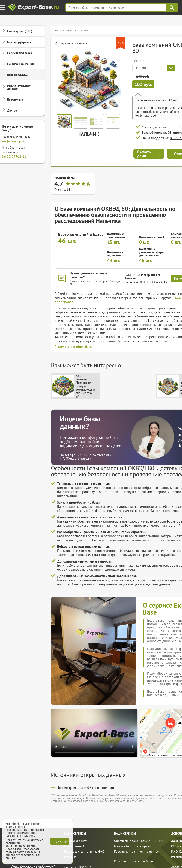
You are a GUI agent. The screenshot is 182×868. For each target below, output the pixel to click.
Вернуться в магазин (74, 43)
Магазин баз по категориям (133, 846)
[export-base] (34, 8)
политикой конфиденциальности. (20, 844)
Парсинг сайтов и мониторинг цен (137, 852)
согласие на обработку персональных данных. (23, 855)
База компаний (74, 846)
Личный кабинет (75, 841)
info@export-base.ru (143, 276)
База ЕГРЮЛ (72, 857)
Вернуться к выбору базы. (74, 347)
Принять (60, 841)
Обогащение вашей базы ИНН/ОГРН (138, 841)
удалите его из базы (132, 801)
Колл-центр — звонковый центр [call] (135, 861)
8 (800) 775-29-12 (14, 156)
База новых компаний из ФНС (84, 852)
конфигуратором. (13, 141)
